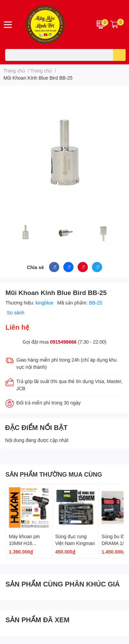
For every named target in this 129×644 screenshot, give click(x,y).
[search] (119, 55)
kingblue (45, 303)
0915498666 (63, 342)
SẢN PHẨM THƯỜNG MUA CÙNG (54, 474)
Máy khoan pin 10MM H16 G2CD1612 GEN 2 (29, 543)
